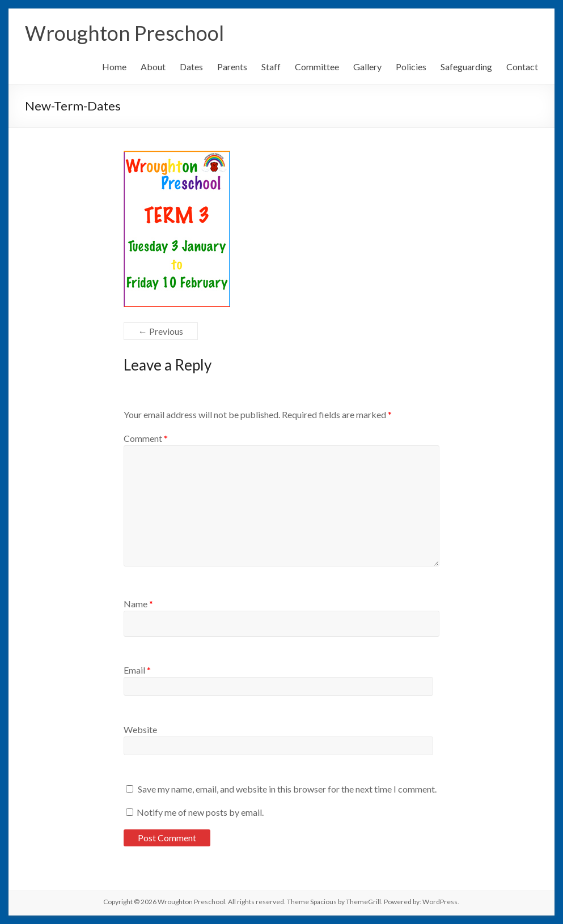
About (153, 67)
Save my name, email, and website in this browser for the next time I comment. (287, 789)
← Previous (161, 331)
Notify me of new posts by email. (200, 812)
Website (140, 729)
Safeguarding (466, 67)
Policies (411, 67)
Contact (522, 67)
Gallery (367, 67)
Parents (232, 67)
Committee (317, 67)
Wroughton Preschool (124, 33)
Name (138, 604)
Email (137, 670)
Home (114, 67)
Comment (146, 438)
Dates (191, 67)
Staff (271, 67)
